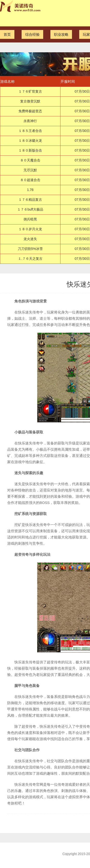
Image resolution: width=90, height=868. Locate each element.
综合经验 (32, 34)
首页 (7, 34)
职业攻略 (61, 34)
